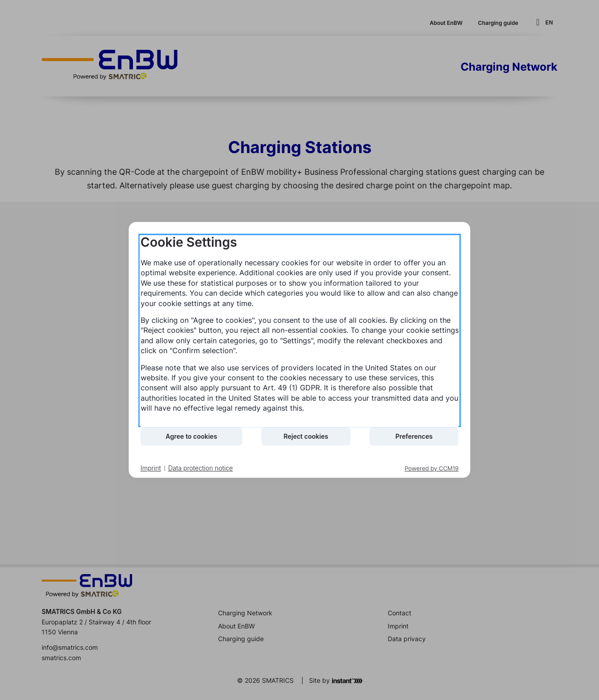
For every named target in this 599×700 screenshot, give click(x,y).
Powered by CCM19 (432, 469)
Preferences (414, 436)
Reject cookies (306, 436)
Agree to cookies (191, 436)
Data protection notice (201, 468)
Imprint (151, 468)
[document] (300, 330)
